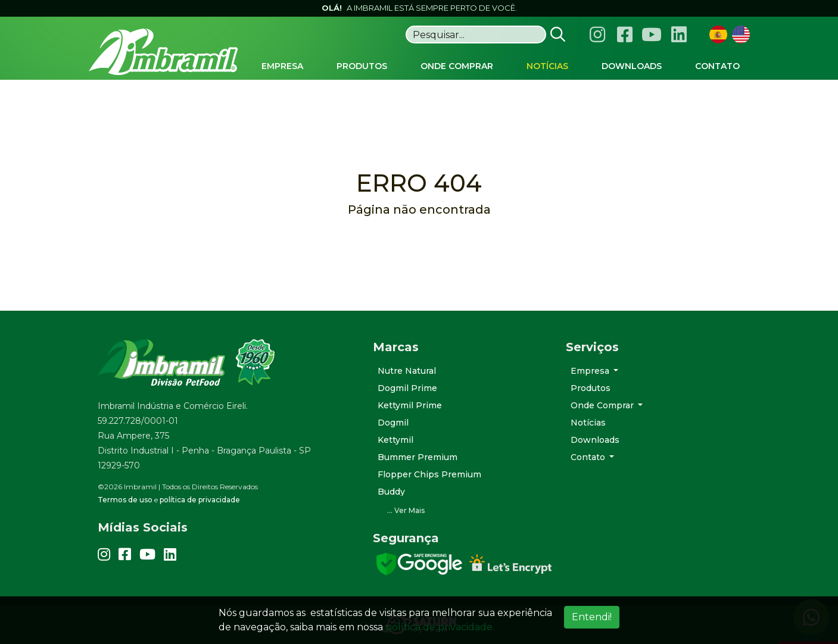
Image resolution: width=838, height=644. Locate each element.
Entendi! (592, 617)
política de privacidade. (440, 627)
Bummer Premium (418, 457)
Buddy (391, 492)
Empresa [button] (591, 371)
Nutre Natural (407, 371)
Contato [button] (589, 457)
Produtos (591, 388)
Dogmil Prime (407, 388)
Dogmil (393, 423)
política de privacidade (200, 500)
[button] (460, 511)
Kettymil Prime (410, 405)
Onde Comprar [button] (603, 405)
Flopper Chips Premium (429, 474)
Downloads (595, 440)
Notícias (588, 423)
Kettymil (395, 440)
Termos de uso (125, 500)
